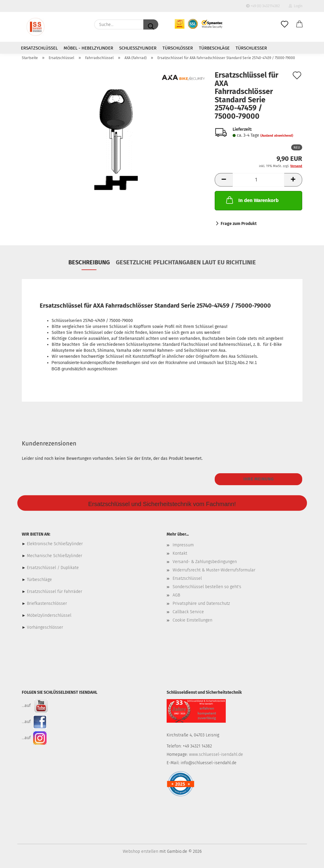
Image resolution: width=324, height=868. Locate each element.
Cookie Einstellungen (192, 620)
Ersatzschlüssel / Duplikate (53, 568)
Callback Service (188, 612)
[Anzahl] (258, 180)
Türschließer (251, 48)
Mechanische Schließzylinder (54, 556)
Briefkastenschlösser (47, 603)
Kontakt (180, 553)
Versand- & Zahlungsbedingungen (205, 562)
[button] (300, 24)
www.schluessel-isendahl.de (216, 754)
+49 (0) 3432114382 (263, 6)
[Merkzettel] (285, 24)
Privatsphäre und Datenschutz (201, 603)
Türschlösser (178, 48)
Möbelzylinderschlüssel (49, 615)
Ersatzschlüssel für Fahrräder (54, 592)
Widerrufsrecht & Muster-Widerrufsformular (214, 570)
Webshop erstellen (140, 851)
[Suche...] (151, 24)
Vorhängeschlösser (45, 627)
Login (296, 6)
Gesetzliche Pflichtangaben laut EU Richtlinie (186, 262)
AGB (176, 595)
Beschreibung (89, 262)
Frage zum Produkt (239, 224)
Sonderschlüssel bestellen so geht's (207, 587)
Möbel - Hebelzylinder (88, 48)
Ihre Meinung (259, 479)
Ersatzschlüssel (39, 48)
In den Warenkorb (252, 200)
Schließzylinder (138, 48)
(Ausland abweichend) (277, 136)
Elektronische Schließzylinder (54, 544)
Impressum (183, 545)
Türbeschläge (214, 48)
